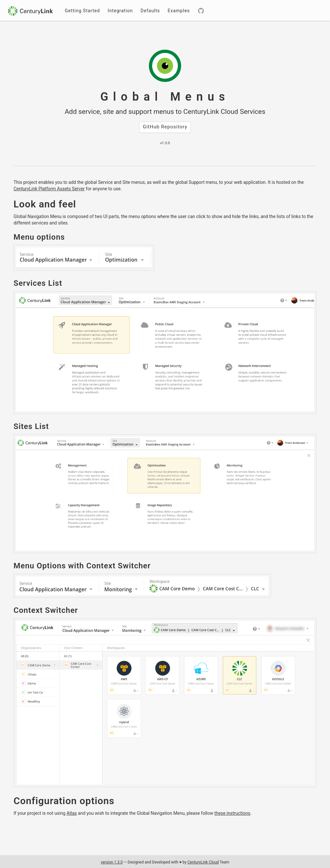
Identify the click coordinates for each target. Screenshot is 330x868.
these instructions (232, 813)
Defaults (150, 11)
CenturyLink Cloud (203, 862)
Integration (120, 11)
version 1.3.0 (112, 862)
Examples (179, 11)
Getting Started (82, 11)
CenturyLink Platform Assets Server (49, 189)
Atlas (72, 813)
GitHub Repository (165, 127)
